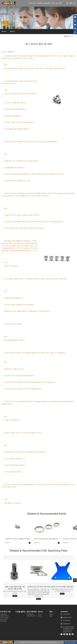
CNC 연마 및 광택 (4, 619)
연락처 (60, 3)
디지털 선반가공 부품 (4, 616)
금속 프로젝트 (47, 3)
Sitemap (55, 642)
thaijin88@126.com (67, 624)
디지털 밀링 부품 (3, 614)
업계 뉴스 (13, 31)
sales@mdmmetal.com (68, 617)
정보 (57, 3)
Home (67, 36)
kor (74, 3)
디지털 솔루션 (39, 3)
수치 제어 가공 (32, 3)
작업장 (51, 616)
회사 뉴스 (4, 31)
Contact (64, 612)
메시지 (53, 3)
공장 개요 (51, 614)
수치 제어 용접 (3, 621)
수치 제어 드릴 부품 (4, 618)
